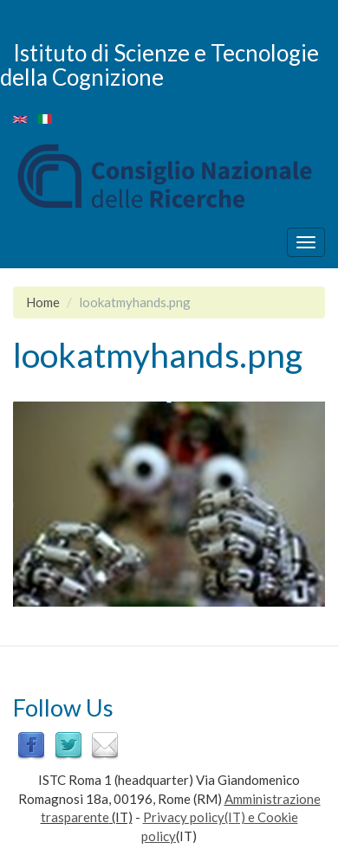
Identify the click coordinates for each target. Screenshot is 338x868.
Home (43, 302)
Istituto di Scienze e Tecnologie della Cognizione (159, 64)
